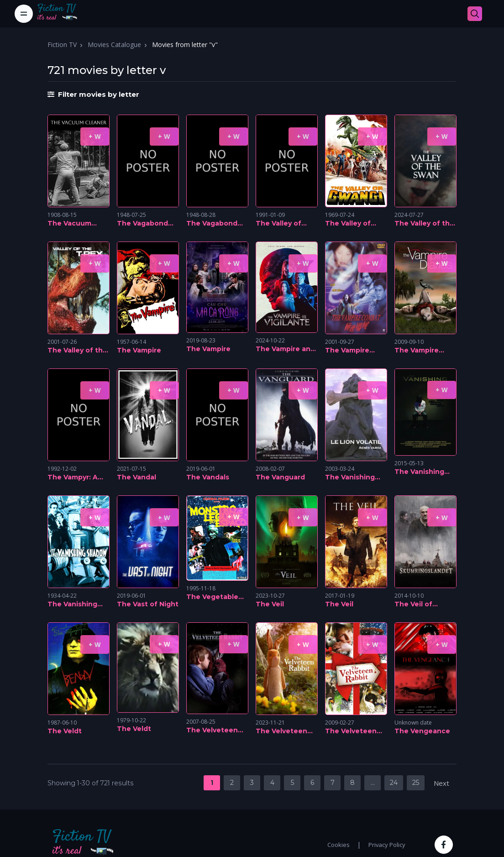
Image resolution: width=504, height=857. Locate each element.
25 (416, 783)
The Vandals (208, 477)
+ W (95, 136)
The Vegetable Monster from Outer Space (212, 597)
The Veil (270, 604)
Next (441, 783)
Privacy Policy (387, 845)
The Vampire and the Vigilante (285, 349)
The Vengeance (422, 731)
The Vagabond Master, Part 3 (212, 224)
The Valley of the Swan (424, 224)
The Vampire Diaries (417, 351)
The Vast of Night (148, 604)
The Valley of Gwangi (348, 224)
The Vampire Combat (347, 351)
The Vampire (139, 350)
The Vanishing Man (419, 472)
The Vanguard (280, 477)
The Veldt (65, 731)
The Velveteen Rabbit (212, 731)
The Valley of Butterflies (278, 224)
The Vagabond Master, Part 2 (142, 224)
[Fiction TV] (62, 14)
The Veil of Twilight (413, 605)
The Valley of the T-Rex (77, 351)
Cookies (339, 845)
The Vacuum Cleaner (69, 224)
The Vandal (136, 477)
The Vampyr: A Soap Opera (73, 478)
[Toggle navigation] (24, 14)
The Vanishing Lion (350, 478)
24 (394, 783)
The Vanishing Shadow (72, 605)
